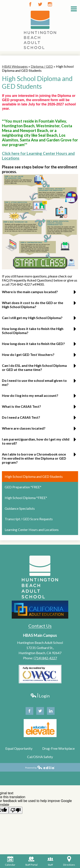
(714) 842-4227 (45, 658)
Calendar (10, 861)
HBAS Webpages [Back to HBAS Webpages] (15, 66)
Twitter (40, 4)
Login (40, 696)
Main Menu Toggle (74, 9)
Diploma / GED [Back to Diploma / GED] (42, 66)
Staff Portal (31, 861)
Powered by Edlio (40, 767)
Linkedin (51, 712)
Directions (69, 861)
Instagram (50, 4)
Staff (50, 861)
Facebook (30, 4)
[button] (40, 293)
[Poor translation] (16, 810)
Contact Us (40, 626)
